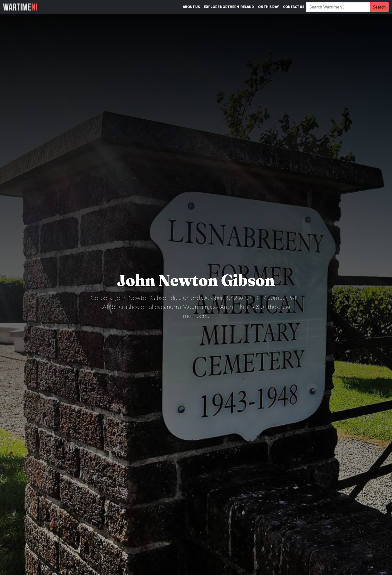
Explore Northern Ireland (229, 7)
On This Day (268, 7)
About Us (191, 7)
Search (379, 7)
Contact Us (294, 7)
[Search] (338, 7)
